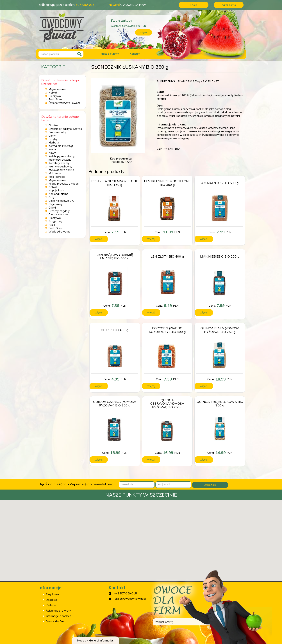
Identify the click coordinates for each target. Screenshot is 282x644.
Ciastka (53, 125)
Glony (52, 136)
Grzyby (53, 139)
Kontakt (135, 54)
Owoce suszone (59, 214)
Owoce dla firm (55, 621)
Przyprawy (55, 221)
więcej (144, 32)
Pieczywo (55, 96)
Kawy (52, 153)
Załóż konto (229, 5)
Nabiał (53, 93)
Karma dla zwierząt (61, 146)
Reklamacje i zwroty (58, 611)
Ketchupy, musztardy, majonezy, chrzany (62, 158)
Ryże (52, 225)
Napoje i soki (56, 190)
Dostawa (52, 600)
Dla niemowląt (58, 132)
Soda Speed (56, 99)
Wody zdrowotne (60, 232)
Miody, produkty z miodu (64, 184)
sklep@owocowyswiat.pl (130, 599)
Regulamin (52, 594)
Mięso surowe (57, 89)
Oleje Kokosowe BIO (61, 201)
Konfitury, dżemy (59, 163)
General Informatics (101, 640)
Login (194, 5)
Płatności (51, 605)
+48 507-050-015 (126, 593)
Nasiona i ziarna (58, 194)
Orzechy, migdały (59, 211)
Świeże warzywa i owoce (65, 103)
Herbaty (54, 142)
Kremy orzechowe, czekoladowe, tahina (61, 168)
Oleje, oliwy (56, 204)
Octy (51, 197)
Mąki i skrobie (57, 177)
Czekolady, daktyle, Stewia (65, 129)
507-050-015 (85, 5)
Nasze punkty (110, 54)
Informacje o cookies (58, 616)
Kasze (53, 149)
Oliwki (52, 208)
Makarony (55, 173)
